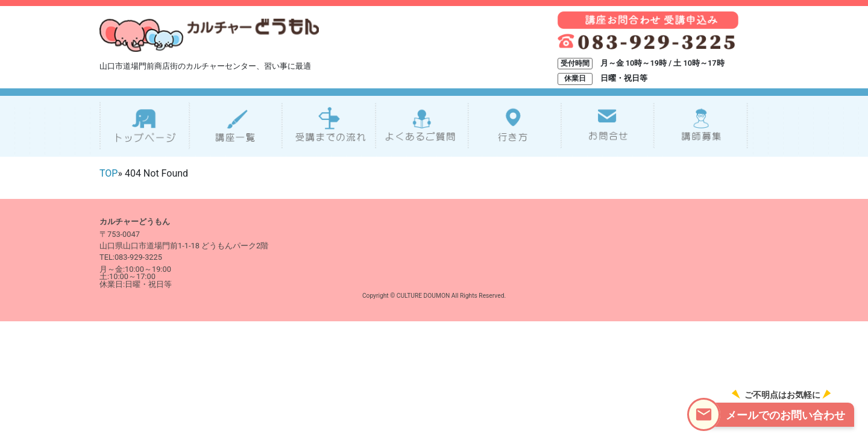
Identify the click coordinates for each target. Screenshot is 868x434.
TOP (108, 173)
